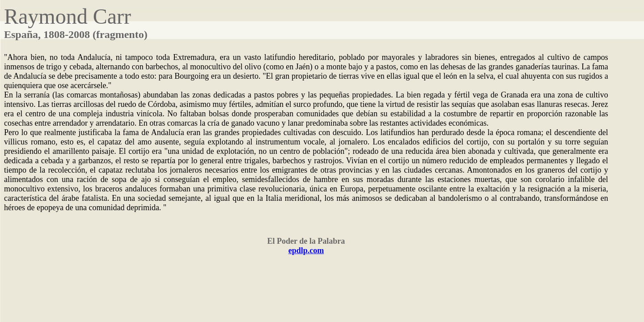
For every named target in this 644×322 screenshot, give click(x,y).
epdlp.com (306, 250)
